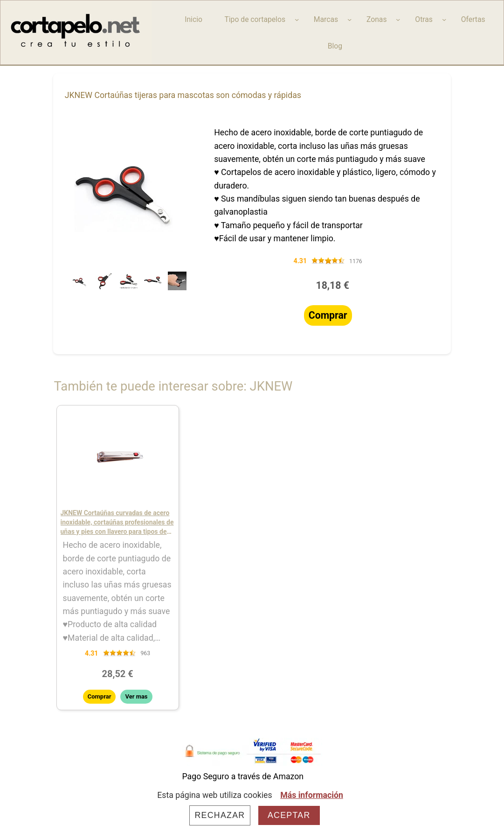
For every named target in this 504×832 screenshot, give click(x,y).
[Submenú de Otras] (444, 19)
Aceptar (289, 815)
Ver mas (136, 696)
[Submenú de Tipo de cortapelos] (297, 19)
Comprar (328, 315)
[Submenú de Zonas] (398, 19)
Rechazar (220, 815)
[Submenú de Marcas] (349, 19)
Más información (312, 795)
